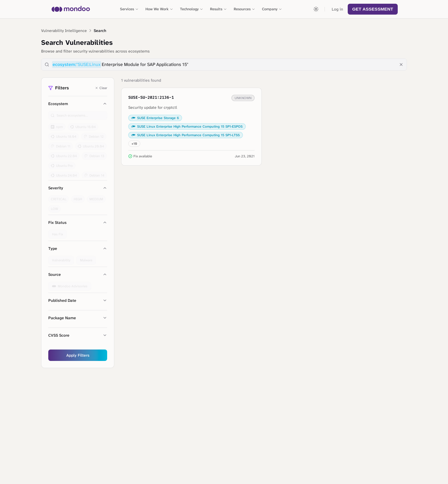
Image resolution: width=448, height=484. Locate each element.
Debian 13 (94, 154)
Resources (244, 9)
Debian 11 (61, 144)
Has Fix (58, 232)
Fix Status (78, 222)
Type (78, 248)
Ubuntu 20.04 (91, 144)
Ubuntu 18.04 (64, 134)
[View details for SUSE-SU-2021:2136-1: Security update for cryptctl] (191, 127)
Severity (78, 188)
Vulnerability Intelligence (64, 31)
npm (57, 124)
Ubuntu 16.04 (83, 124)
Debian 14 (94, 173)
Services (129, 9)
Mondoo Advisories (70, 284)
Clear (101, 88)
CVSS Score (78, 335)
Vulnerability (61, 258)
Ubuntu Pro (62, 163)
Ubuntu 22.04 (64, 154)
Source (78, 274)
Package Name (78, 318)
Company (272, 9)
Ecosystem (78, 104)
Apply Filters (78, 355)
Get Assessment (373, 9)
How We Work (159, 9)
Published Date (78, 300)
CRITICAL (59, 197)
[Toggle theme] (316, 9)
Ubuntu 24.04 (64, 173)
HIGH (78, 197)
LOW (54, 206)
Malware (86, 258)
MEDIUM (96, 197)
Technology (192, 9)
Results (218, 9)
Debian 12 (94, 134)
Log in (337, 9)
